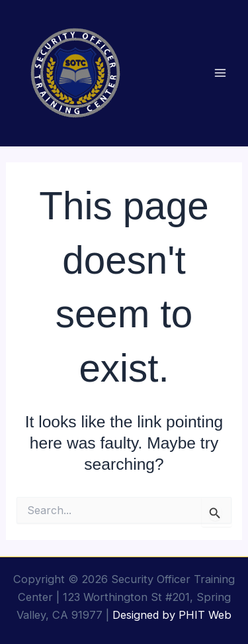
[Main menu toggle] (220, 73)
